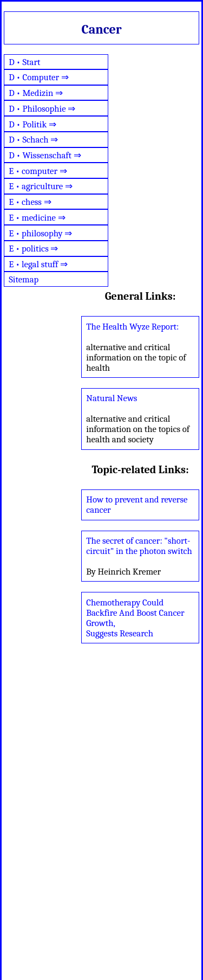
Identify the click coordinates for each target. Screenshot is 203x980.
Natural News (112, 398)
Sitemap (24, 279)
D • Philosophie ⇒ (42, 109)
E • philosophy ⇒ (40, 233)
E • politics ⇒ (33, 249)
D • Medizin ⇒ (36, 93)
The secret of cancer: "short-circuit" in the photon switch (139, 546)
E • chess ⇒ (30, 202)
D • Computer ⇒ (39, 77)
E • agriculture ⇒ (41, 186)
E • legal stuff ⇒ (38, 264)
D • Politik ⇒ (32, 124)
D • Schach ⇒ (33, 140)
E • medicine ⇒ (37, 218)
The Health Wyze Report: (132, 327)
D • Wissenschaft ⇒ (45, 155)
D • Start (24, 62)
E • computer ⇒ (38, 171)
